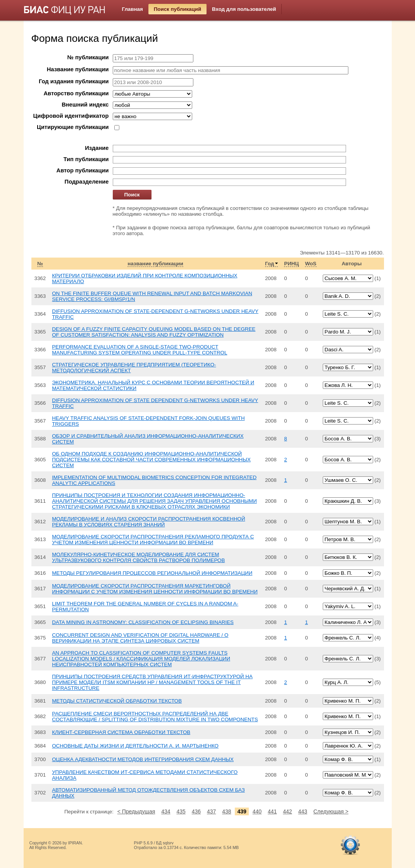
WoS (311, 264)
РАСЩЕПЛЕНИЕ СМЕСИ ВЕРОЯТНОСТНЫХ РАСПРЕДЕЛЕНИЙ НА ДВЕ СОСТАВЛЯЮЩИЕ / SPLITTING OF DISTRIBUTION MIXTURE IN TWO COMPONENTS (155, 717)
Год (269, 264)
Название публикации (78, 69)
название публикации (155, 264)
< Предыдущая (136, 811)
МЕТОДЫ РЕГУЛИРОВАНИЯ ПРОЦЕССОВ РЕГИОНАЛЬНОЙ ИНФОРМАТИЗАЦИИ (152, 573)
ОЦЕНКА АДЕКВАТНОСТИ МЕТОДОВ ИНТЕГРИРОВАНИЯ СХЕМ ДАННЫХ (143, 759)
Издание (97, 148)
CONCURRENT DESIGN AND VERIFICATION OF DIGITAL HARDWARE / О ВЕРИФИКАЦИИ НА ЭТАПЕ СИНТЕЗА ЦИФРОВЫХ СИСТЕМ (140, 638)
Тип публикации (86, 159)
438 (226, 811)
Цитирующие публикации (73, 127)
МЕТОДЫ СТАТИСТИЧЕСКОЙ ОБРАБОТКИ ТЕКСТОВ (117, 701)
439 (242, 811)
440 (257, 811)
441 (272, 811)
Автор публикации (83, 170)
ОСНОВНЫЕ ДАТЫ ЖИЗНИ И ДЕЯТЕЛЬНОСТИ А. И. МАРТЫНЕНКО (135, 746)
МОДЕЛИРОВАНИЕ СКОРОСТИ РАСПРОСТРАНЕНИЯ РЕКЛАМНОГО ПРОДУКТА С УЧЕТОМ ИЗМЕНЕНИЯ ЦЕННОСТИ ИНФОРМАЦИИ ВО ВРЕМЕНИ (153, 540)
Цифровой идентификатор (71, 116)
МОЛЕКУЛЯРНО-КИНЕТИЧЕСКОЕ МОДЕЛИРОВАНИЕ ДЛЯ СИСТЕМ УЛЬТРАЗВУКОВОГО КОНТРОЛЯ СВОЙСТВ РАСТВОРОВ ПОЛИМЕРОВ (138, 557)
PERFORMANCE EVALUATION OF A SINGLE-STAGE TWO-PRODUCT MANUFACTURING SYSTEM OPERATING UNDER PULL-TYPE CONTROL (139, 350)
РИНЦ (291, 264)
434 (166, 811)
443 (302, 811)
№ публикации (88, 57)
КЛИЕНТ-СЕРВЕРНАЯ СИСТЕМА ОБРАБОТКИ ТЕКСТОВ (121, 732)
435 (181, 811)
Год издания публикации (74, 81)
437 (211, 811)
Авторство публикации (76, 93)
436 (196, 811)
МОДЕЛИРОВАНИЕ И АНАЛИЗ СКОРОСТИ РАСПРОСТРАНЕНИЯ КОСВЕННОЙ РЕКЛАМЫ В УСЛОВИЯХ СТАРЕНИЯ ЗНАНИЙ (148, 522)
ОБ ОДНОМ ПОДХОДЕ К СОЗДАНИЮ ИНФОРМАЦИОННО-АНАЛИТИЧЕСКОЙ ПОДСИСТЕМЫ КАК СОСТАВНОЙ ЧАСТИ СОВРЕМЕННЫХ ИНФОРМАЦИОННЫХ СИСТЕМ (151, 460)
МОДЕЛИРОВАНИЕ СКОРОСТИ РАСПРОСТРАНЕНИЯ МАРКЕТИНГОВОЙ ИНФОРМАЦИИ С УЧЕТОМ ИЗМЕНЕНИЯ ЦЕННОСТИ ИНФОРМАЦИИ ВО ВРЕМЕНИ (155, 589)
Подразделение (87, 182)
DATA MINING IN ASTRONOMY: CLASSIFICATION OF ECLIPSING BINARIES (143, 622)
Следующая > (331, 811)
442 (287, 811)
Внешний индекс (85, 105)
